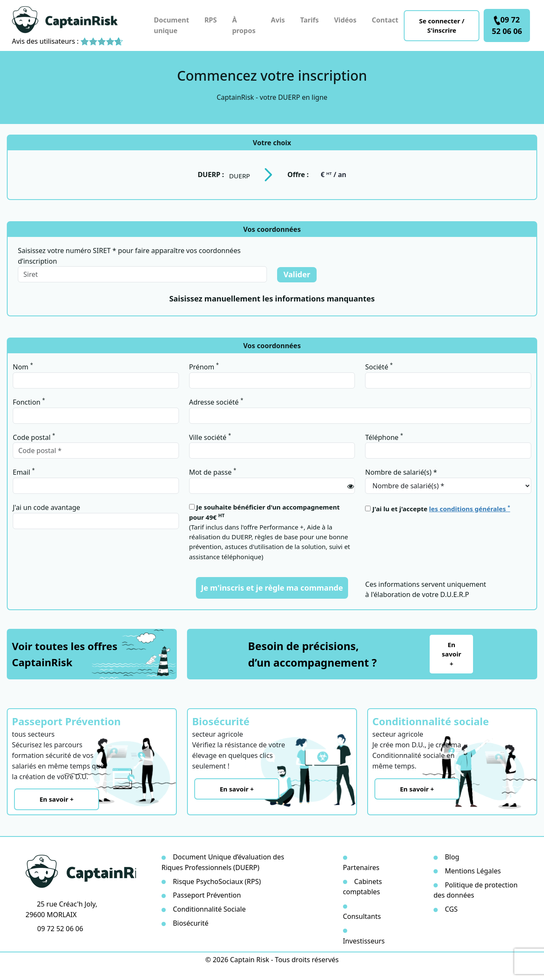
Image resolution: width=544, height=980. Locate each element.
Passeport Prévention (207, 895)
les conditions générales (470, 509)
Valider (297, 274)
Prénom (204, 366)
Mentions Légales (473, 871)
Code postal (34, 437)
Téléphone (384, 437)
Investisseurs (364, 941)
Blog (452, 857)
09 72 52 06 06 (507, 25)
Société (379, 366)
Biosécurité (191, 923)
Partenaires (361, 867)
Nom (23, 366)
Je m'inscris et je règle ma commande (272, 588)
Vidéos (345, 20)
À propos (244, 25)
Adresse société (216, 402)
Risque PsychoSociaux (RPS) (217, 881)
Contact (385, 20)
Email (24, 472)
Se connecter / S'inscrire (442, 26)
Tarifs (309, 20)
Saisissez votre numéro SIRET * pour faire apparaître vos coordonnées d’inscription (129, 256)
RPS (211, 20)
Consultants (362, 916)
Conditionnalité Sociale (210, 909)
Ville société (210, 437)
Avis (278, 20)
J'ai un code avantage (47, 507)
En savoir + (451, 654)
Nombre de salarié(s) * (401, 472)
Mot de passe (213, 472)
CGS (451, 909)
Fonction (29, 402)
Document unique (171, 25)
